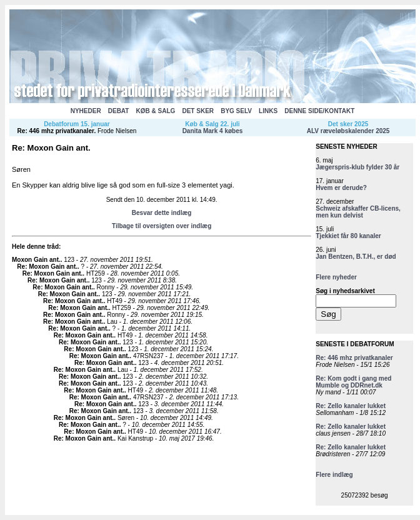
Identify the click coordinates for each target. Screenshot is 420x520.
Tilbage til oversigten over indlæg (162, 226)
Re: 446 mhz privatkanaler (56, 131)
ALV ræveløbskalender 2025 (348, 131)
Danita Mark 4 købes (213, 131)
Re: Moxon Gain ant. (47, 267)
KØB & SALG (156, 111)
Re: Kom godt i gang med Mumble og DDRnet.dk (353, 382)
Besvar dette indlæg (162, 213)
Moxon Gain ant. (36, 260)
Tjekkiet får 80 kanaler (348, 236)
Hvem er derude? (341, 188)
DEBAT (119, 111)
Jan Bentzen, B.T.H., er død (356, 257)
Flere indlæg (334, 475)
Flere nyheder (336, 277)
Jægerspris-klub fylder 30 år (357, 167)
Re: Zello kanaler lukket (351, 406)
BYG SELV (236, 111)
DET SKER (198, 111)
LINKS (268, 111)
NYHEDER (86, 111)
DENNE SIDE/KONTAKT (319, 111)
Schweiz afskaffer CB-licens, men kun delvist (358, 212)
